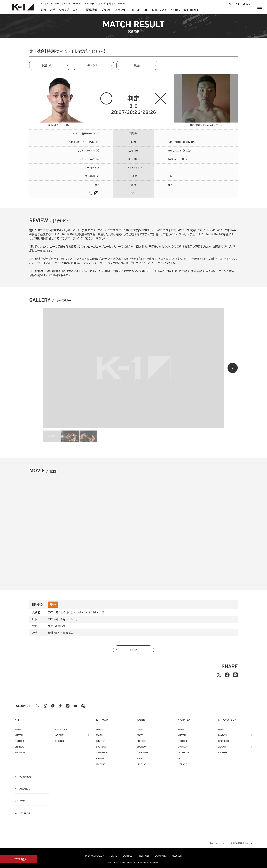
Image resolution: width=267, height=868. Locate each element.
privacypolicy (95, 856)
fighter (20, 741)
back (134, 650)
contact (128, 856)
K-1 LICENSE (191, 10)
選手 (53, 10)
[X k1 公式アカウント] (38, 706)
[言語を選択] (248, 4)
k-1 (25, 776)
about (59, 735)
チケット (19, 859)
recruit (144, 856)
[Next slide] (233, 368)
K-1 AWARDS (120, 4)
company (160, 856)
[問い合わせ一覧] (238, 4)
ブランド (106, 10)
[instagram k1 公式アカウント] (45, 706)
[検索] (231, 4)
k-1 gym (20, 801)
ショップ (64, 10)
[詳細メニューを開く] (260, 7)
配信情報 (92, 10)
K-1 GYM (176, 10)
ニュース (78, 10)
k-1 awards (23, 789)
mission (177, 856)
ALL (42, 4)
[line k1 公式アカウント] (68, 706)
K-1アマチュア (91, 4)
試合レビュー (50, 65)
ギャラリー (93, 65)
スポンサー (121, 10)
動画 (137, 65)
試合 (43, 10)
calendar (61, 729)
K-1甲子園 (106, 4)
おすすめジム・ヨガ (218, 843)
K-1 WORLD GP (54, 4)
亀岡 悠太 (69, 633)
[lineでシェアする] (235, 675)
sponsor (20, 752)
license (60, 741)
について (159, 10)
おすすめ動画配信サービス (240, 843)
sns (146, 10)
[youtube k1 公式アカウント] (75, 706)
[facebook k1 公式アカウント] (53, 706)
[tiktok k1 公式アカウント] (60, 706)
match (19, 735)
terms (113, 856)
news (18, 729)
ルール (136, 10)
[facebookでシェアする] (227, 675)
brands (19, 747)
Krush (67, 4)
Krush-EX (77, 4)
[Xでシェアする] (219, 675)
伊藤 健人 (54, 633)
